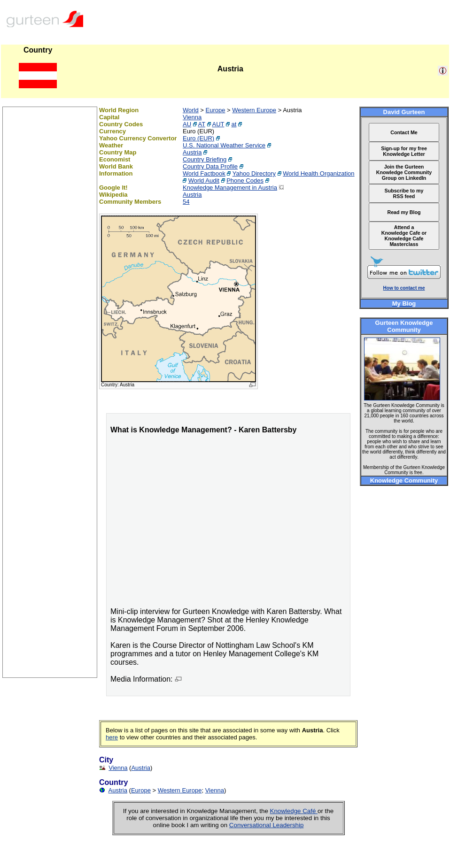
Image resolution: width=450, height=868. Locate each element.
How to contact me (404, 288)
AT (202, 124)
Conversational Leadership (267, 825)
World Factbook (204, 173)
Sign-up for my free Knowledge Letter (404, 151)
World (191, 110)
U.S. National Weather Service (224, 145)
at (234, 124)
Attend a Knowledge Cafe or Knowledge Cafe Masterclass (404, 236)
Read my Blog (404, 212)
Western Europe (254, 110)
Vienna (192, 117)
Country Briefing (205, 159)
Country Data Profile (210, 166)
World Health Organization (318, 173)
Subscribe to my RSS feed (404, 193)
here (112, 737)
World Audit (204, 181)
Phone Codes (245, 181)
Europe (216, 110)
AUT (218, 124)
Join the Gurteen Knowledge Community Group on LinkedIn (404, 172)
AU (187, 124)
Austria (192, 152)
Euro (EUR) (198, 138)
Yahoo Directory (254, 173)
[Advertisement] (50, 537)
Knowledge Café (294, 811)
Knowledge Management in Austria (230, 188)
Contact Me (404, 132)
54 (186, 202)
